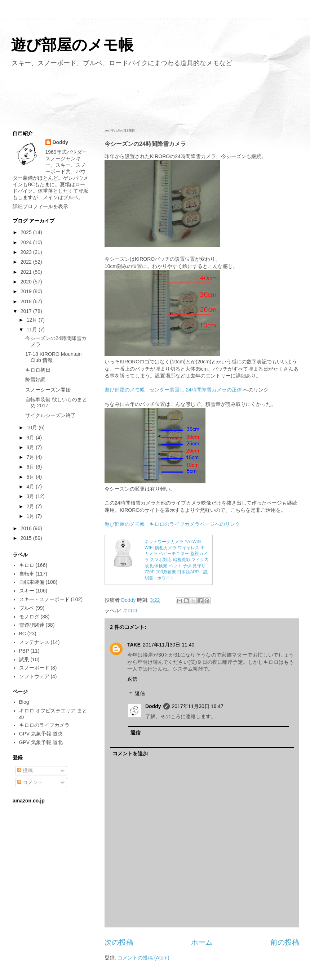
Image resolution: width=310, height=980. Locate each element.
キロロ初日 (38, 370)
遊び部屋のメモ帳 (72, 45)
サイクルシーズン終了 (50, 415)
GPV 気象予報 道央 (41, 734)
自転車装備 (32, 582)
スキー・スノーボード (44, 599)
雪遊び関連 (32, 625)
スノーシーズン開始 (48, 390)
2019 (27, 291)
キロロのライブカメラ (44, 725)
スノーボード (34, 668)
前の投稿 (285, 942)
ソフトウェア (34, 676)
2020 (27, 282)
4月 (31, 487)
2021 (27, 272)
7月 (31, 457)
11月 (32, 330)
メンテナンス (34, 642)
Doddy (153, 706)
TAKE (134, 645)
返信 (132, 679)
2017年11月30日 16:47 (198, 706)
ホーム (202, 942)
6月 (31, 467)
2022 (27, 262)
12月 (32, 320)
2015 (27, 538)
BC (23, 634)
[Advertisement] (155, 97)
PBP (24, 651)
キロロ (130, 610)
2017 (27, 311)
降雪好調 (35, 380)
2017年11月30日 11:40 (169, 645)
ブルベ (27, 608)
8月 (31, 447)
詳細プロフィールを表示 (40, 206)
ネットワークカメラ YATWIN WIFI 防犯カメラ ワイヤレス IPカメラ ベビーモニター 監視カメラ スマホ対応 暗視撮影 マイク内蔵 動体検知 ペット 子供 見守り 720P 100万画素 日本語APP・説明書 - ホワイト (177, 560)
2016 (27, 528)
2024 (27, 242)
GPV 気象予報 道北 (41, 742)
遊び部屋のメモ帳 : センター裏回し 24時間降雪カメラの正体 (173, 390)
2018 (27, 301)
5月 (31, 477)
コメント (30, 782)
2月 (31, 506)
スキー (27, 591)
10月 (32, 428)
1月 (31, 516)
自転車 (27, 574)
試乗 (24, 659)
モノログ (29, 617)
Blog (24, 702)
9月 (31, 438)
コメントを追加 (130, 753)
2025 (27, 232)
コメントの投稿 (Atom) (143, 958)
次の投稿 (119, 942)
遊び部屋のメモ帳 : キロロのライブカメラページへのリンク (172, 524)
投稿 (25, 770)
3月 (31, 496)
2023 (27, 252)
